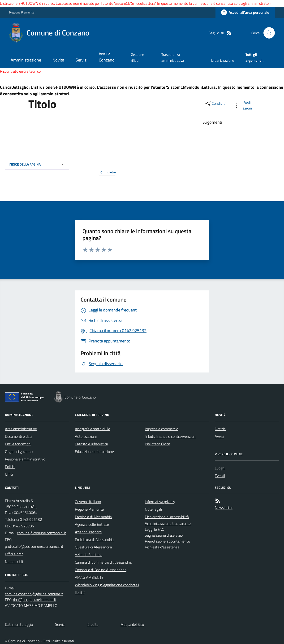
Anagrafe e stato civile (93, 429)
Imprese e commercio (161, 429)
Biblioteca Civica (157, 444)
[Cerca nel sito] (267, 33)
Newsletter (224, 508)
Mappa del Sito (132, 624)
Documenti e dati (18, 436)
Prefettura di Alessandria (94, 539)
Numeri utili (14, 561)
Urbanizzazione (223, 60)
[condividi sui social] (215, 103)
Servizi (82, 60)
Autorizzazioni (86, 436)
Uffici (9, 474)
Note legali (153, 509)
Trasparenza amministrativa (173, 57)
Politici (10, 467)
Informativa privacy (160, 502)
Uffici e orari (14, 554)
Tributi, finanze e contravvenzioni (170, 436)
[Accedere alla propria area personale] (245, 12)
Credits (93, 624)
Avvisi (219, 436)
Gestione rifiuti (138, 57)
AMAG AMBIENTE (89, 577)
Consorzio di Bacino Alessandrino (101, 570)
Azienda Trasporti (88, 532)
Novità (58, 60)
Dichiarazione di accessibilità (167, 517)
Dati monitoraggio (19, 624)
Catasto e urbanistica (91, 444)
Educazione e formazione (94, 451)
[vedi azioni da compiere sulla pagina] (244, 105)
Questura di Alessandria (93, 547)
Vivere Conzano (107, 57)
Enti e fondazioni (18, 444)
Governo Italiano (88, 502)
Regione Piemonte (22, 12)
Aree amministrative (21, 429)
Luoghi (220, 468)
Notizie (220, 429)
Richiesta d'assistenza (162, 547)
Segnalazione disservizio (164, 535)
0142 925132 (31, 519)
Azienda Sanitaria (89, 555)
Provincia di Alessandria (93, 517)
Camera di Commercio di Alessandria (103, 562)
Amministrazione (26, 60)
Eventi (220, 476)
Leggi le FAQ (155, 529)
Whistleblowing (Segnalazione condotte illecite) (107, 589)
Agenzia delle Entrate (92, 524)
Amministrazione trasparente (168, 523)
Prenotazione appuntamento (167, 541)
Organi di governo (19, 451)
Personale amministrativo (25, 459)
